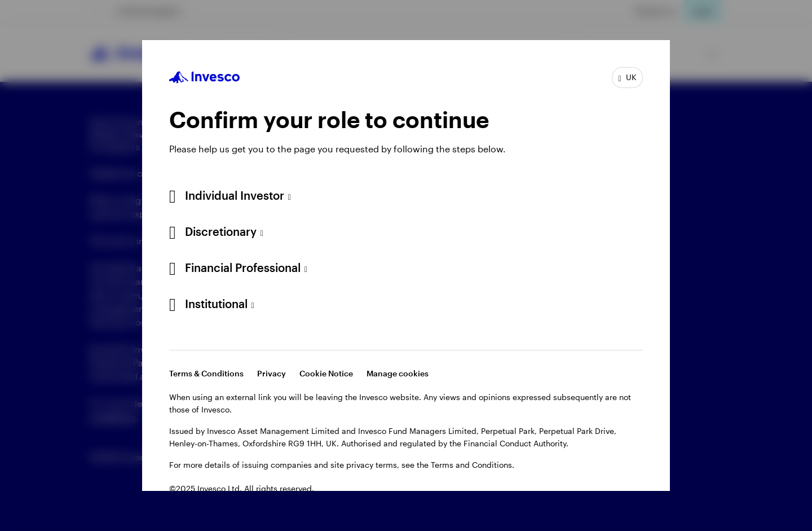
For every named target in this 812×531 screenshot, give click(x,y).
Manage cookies (398, 373)
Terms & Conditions (206, 373)
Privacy (272, 373)
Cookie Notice (326, 373)
